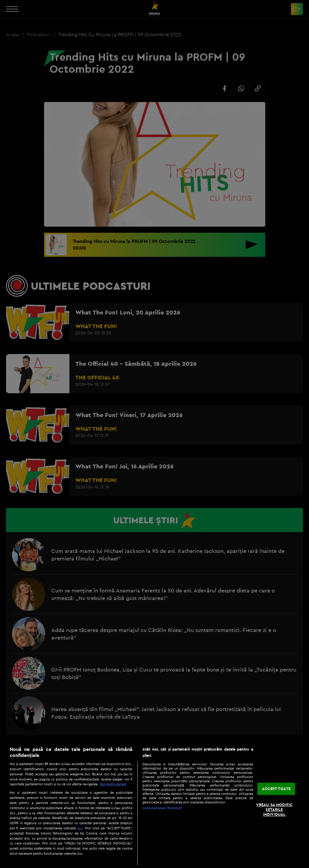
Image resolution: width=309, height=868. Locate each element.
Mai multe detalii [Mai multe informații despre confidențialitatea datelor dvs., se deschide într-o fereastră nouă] (113, 784)
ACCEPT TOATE (276, 789)
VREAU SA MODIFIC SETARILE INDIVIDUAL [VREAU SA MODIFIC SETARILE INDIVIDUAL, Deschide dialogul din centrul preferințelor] (274, 810)
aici (80, 828)
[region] (154, 804)
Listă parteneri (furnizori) (162, 808)
